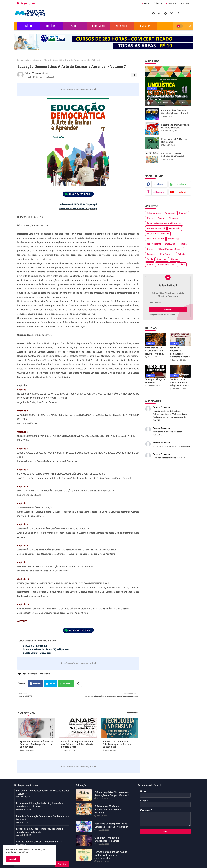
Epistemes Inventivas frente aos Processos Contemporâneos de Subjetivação (37, 744)
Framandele (175, 228)
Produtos (185, 3)
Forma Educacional (156, 228)
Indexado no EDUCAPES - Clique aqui (78, 204)
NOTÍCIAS (52, 26)
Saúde (150, 259)
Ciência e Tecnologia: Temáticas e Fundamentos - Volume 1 (42, 818)
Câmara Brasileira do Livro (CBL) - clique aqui (46, 649)
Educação (33, 674)
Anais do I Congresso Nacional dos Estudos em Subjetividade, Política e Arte (78, 744)
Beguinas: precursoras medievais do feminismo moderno (180, 352)
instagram (158, 192)
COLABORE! (122, 26)
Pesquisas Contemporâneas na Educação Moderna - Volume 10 (112, 825)
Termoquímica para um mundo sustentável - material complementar (111, 855)
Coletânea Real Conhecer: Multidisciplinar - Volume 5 (175, 112)
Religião (182, 254)
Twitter (53, 683)
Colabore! (158, 3)
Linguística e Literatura (158, 234)
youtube (182, 192)
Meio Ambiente (154, 244)
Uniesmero (37, 60)
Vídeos (182, 264)
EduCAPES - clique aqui (35, 646)
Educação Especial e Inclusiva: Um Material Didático (172, 156)
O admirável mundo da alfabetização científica (107, 839)
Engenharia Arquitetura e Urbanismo (164, 223)
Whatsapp (68, 683)
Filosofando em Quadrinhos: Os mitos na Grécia (175, 126)
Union (150, 264)
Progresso (152, 254)
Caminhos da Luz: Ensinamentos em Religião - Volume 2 (179, 382)
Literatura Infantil (155, 239)
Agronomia (170, 213)
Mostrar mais (132, 713)
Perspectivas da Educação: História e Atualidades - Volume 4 (43, 792)
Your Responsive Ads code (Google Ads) (78, 89)
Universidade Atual (166, 264)
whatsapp (182, 184)
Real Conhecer (167, 254)
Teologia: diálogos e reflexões (155, 381)
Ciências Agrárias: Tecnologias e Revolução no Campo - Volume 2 (112, 794)
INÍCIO (28, 26)
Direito (150, 218)
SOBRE (75, 26)
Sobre (146, 3)
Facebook (37, 683)
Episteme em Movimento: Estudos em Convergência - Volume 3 (109, 810)
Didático (183, 213)
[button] (190, 26)
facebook (158, 184)
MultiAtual (170, 244)
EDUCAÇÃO (98, 26)
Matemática (174, 239)
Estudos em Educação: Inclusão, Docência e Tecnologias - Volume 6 (40, 830)
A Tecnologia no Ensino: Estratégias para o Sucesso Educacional (117, 744)
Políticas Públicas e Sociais (169, 249)
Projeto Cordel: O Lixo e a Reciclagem (174, 141)
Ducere (161, 218)
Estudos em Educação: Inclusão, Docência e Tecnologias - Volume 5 (40, 805)
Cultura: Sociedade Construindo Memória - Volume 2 (39, 843)
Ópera (150, 249)
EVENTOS (145, 26)
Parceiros (171, 3)
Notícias (184, 244)
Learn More (23, 852)
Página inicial (23, 60)
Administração (154, 213)
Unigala (175, 259)
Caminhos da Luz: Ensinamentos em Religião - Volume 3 (155, 351)
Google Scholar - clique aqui (37, 653)
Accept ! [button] (13, 859)
